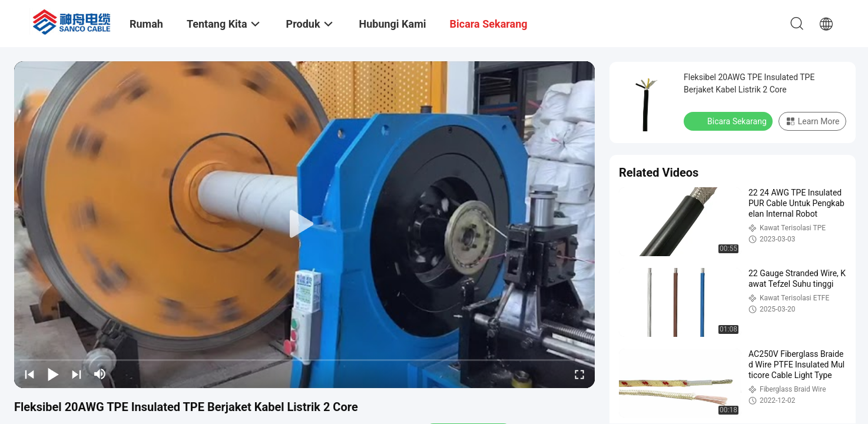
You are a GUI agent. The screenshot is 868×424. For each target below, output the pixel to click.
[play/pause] (53, 374)
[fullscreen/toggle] (579, 374)
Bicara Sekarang (729, 121)
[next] (77, 374)
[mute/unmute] (100, 374)
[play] (304, 224)
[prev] (29, 374)
